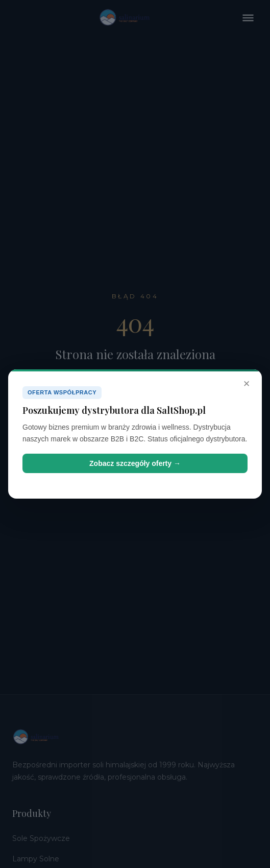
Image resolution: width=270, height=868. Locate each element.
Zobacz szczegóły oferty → (135, 463)
